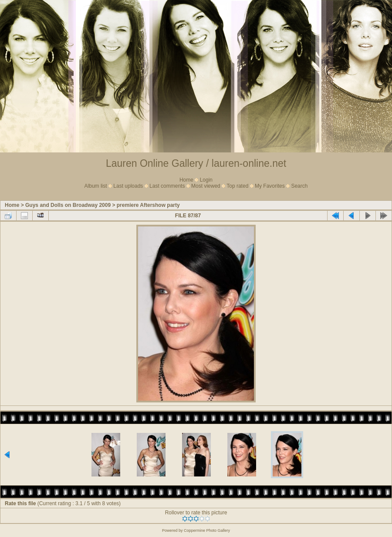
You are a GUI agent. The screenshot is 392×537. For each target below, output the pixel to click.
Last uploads (128, 186)
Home (186, 180)
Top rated (237, 186)
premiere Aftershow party (148, 205)
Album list (96, 186)
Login (206, 180)
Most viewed (206, 186)
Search (299, 186)
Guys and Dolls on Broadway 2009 (68, 205)
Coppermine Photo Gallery (207, 530)
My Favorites (270, 186)
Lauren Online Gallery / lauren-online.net (196, 163)
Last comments (167, 186)
